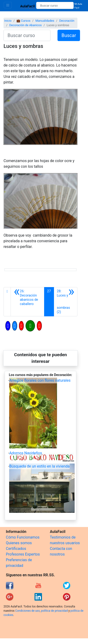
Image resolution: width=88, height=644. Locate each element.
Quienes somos (19, 543)
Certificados (16, 549)
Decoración (67, 21)
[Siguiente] (66, 302)
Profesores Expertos (23, 554)
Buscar (69, 35)
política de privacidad (54, 611)
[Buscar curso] (55, 5)
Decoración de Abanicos (25, 25)
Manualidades (45, 21)
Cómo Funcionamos (23, 537)
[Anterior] (27, 302)
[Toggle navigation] (8, 5)
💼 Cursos (23, 21)
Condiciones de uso (28, 611)
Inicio (8, 21)
